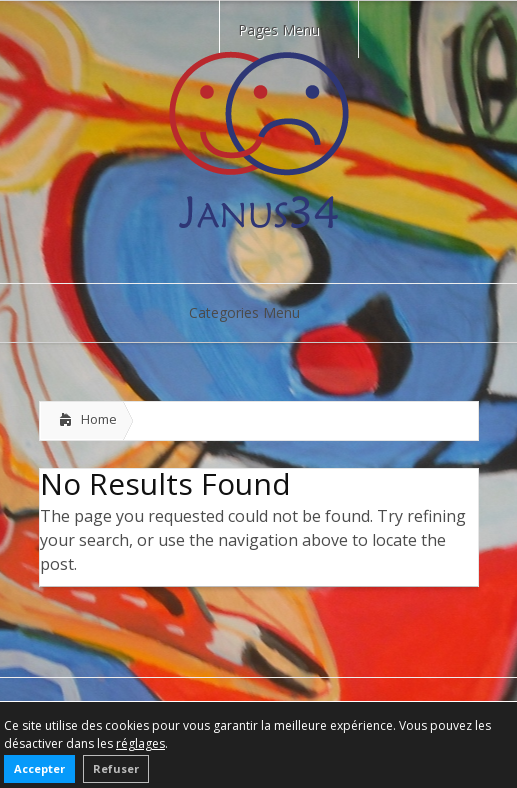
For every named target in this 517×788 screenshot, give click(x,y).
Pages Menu (291, 29)
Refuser (116, 768)
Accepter (39, 768)
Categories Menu (257, 312)
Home (99, 419)
